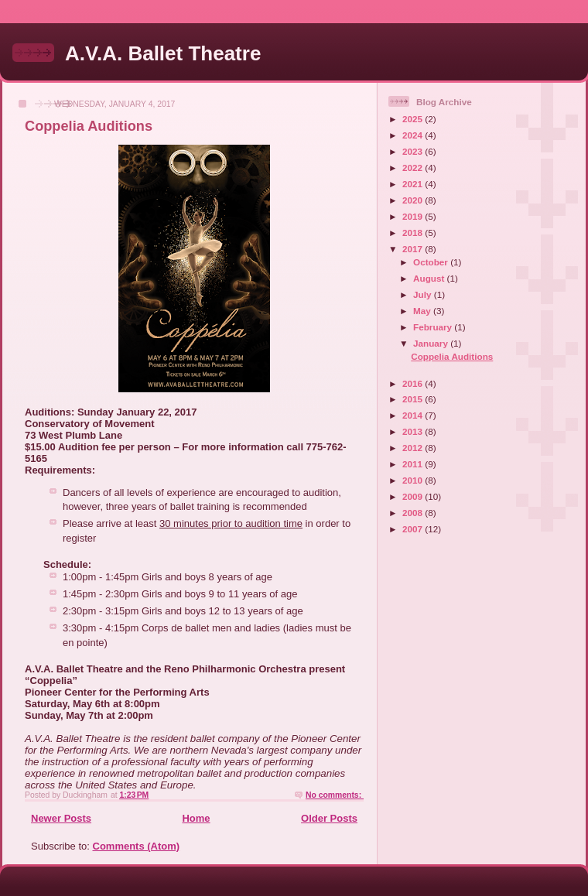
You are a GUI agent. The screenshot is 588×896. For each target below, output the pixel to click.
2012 (414, 448)
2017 (414, 249)
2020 (414, 200)
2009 (414, 496)
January (432, 343)
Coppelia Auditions (89, 126)
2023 (414, 151)
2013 (414, 431)
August (430, 278)
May (423, 311)
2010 (414, 480)
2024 (414, 135)
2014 (414, 415)
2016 (414, 383)
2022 (414, 168)
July (424, 294)
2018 (414, 233)
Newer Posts (61, 818)
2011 (414, 464)
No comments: (335, 795)
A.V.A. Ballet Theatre (163, 53)
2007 (414, 529)
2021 (414, 184)
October (432, 262)
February (434, 327)
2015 (414, 399)
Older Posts (329, 818)
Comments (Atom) (137, 846)
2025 (414, 119)
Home (196, 818)
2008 (414, 513)
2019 (414, 216)
